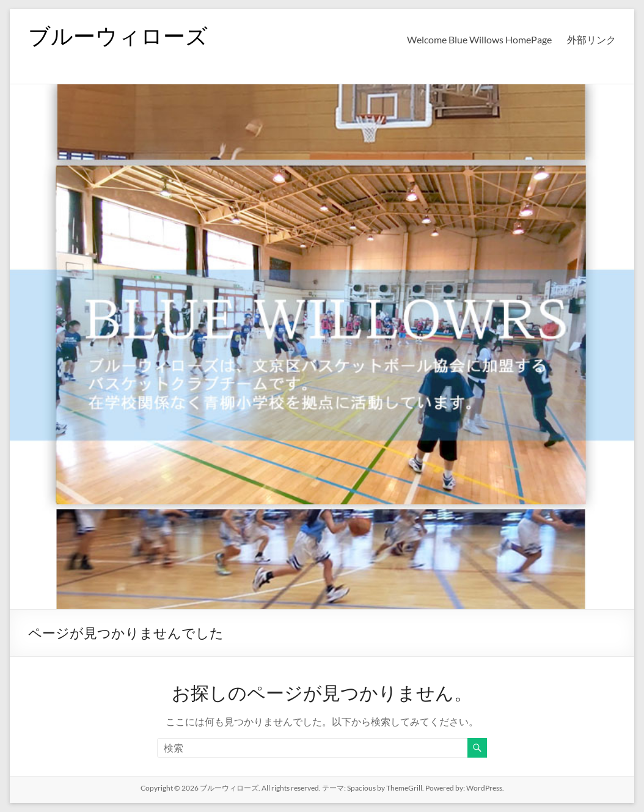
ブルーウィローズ (118, 35)
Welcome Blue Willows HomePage (479, 39)
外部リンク (591, 39)
